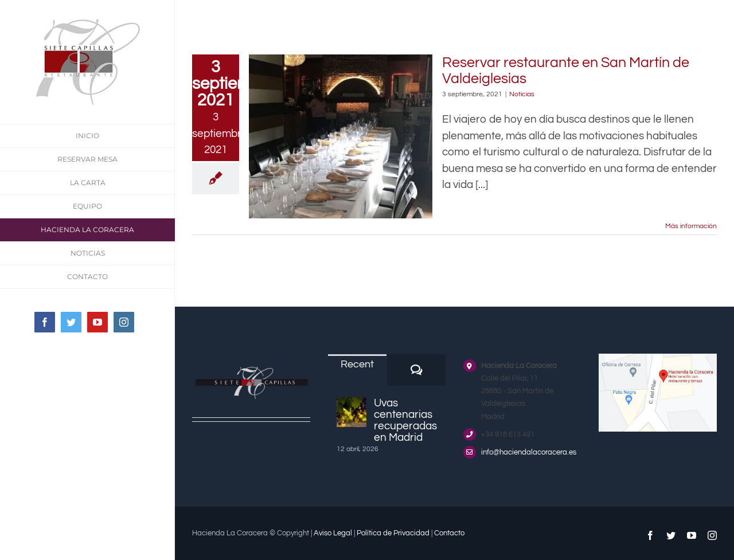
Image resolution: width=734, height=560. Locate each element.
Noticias (522, 94)
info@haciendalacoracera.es (529, 452)
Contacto (449, 533)
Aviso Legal (333, 533)
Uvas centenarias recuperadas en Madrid (405, 420)
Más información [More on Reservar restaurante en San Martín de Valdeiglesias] (691, 226)
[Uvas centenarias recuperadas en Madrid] (352, 412)
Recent (357, 364)
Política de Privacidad (393, 533)
